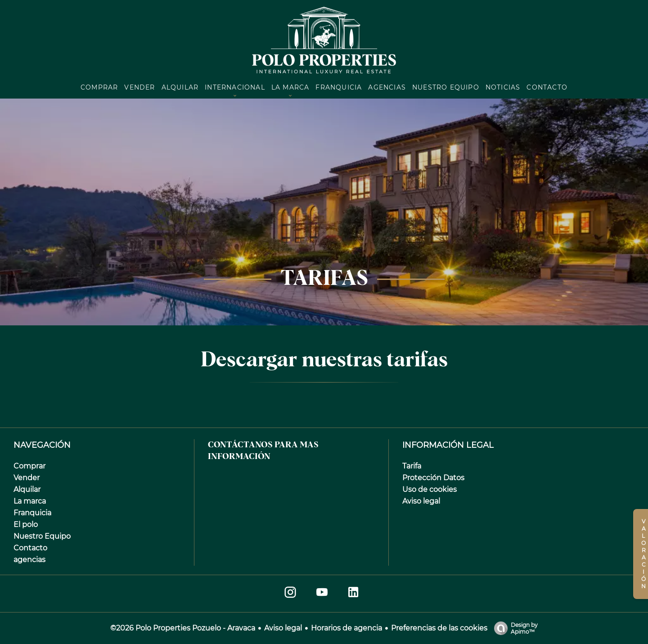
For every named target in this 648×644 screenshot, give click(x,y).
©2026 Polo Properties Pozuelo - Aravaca (183, 628)
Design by (514, 628)
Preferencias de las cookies (439, 628)
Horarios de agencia (346, 628)
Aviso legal (283, 628)
